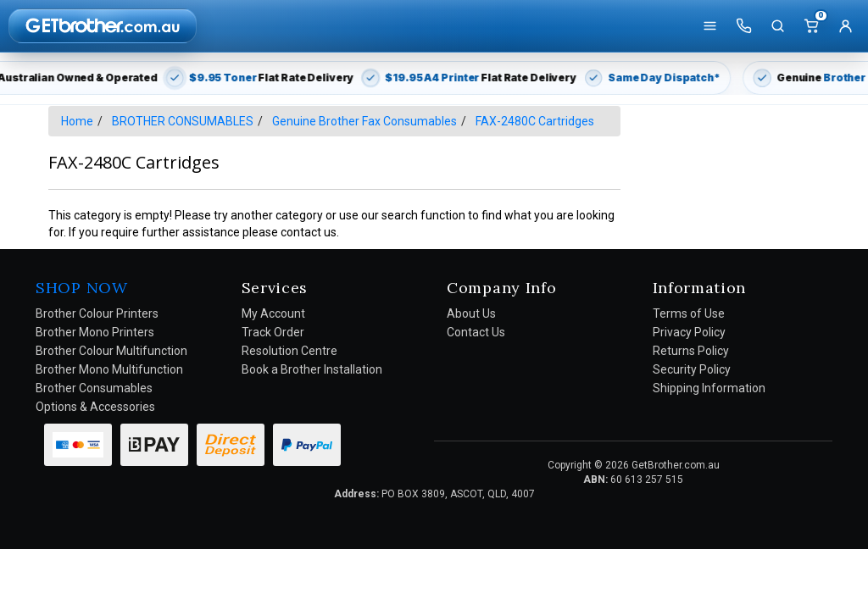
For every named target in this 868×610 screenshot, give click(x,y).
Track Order (273, 332)
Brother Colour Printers (97, 313)
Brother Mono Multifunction (109, 369)
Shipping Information (709, 388)
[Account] (845, 26)
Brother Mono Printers (95, 332)
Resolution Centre (289, 351)
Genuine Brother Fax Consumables (364, 121)
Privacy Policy (689, 332)
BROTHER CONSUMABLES (183, 121)
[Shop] (709, 26)
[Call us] (743, 26)
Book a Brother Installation (312, 369)
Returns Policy (691, 351)
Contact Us (476, 332)
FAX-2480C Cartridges (535, 121)
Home (77, 121)
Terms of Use (689, 313)
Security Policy (692, 369)
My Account (273, 313)
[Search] (777, 26)
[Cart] (811, 26)
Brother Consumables (94, 388)
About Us (471, 313)
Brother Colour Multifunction (111, 351)
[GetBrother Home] (103, 25)
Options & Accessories (95, 407)
